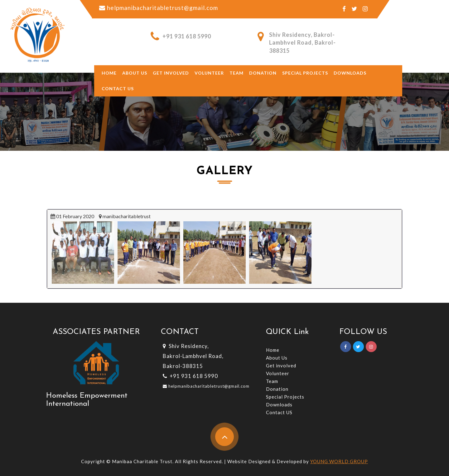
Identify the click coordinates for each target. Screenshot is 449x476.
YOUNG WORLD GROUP (339, 461)
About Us (277, 358)
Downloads (350, 73)
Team (237, 73)
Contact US (279, 412)
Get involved (171, 73)
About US (135, 73)
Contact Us (118, 88)
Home (109, 73)
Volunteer (209, 73)
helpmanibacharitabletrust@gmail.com (208, 386)
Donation (263, 73)
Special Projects (305, 73)
